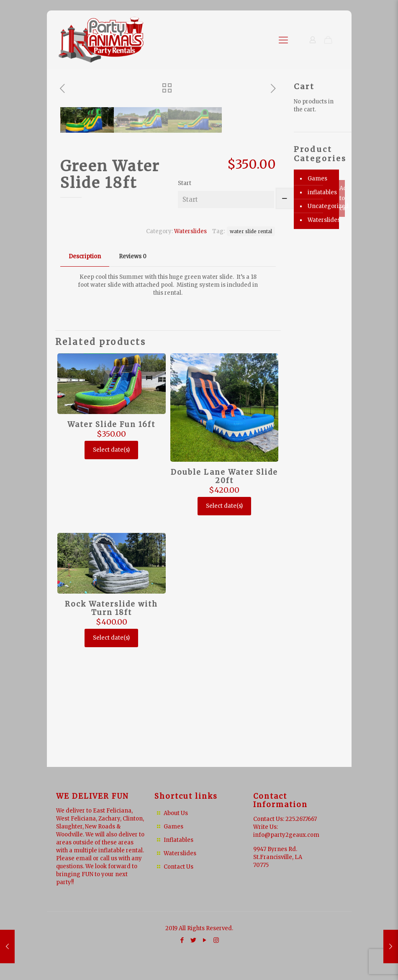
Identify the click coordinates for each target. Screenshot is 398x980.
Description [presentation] (85, 359)
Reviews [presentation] (133, 359)
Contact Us (178, 867)
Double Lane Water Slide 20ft (224, 579)
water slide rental (251, 333)
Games (317, 179)
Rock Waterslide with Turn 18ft (111, 710)
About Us (176, 813)
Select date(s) (111, 552)
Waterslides (190, 333)
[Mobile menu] (283, 40)
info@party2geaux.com (286, 835)
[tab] (85, 359)
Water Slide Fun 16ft (111, 527)
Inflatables (178, 840)
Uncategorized (321, 206)
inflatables (321, 192)
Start (185, 285)
